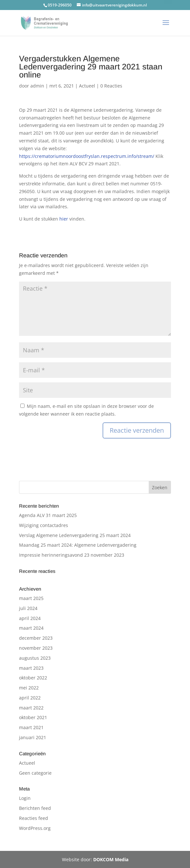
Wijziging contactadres (44, 525)
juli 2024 (28, 608)
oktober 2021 (33, 717)
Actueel (87, 86)
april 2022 (30, 698)
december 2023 (36, 638)
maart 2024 (31, 628)
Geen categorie (35, 773)
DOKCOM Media (111, 859)
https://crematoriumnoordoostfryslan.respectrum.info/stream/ (87, 156)
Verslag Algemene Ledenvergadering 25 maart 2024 (75, 535)
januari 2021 (33, 737)
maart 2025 (31, 598)
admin (37, 86)
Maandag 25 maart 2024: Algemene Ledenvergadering (78, 545)
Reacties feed (34, 818)
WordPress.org (35, 828)
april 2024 (30, 618)
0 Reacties (111, 86)
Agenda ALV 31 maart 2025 (48, 515)
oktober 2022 (33, 678)
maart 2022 (31, 708)
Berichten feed (35, 808)
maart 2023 (31, 668)
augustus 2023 (35, 658)
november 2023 (36, 648)
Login (25, 798)
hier (64, 219)
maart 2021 (31, 727)
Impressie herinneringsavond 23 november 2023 (72, 555)
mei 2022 (29, 688)
